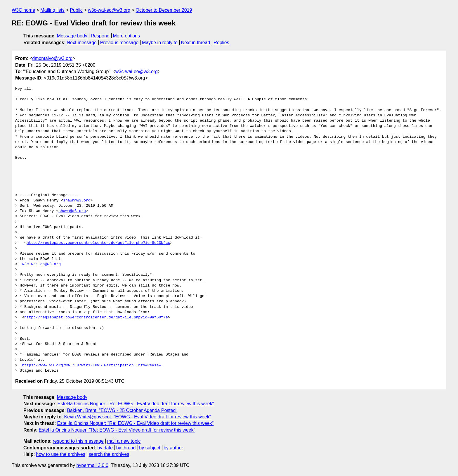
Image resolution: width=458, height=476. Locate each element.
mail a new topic (124, 441)
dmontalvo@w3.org (52, 58)
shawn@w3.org (77, 201)
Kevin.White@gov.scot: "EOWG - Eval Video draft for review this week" (138, 417)
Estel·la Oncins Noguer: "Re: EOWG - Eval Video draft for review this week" (136, 404)
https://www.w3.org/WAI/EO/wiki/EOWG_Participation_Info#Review (91, 365)
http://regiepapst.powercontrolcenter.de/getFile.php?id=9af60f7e (96, 318)
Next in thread (196, 43)
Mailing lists (52, 10)
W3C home (23, 10)
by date (105, 448)
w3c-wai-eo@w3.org (109, 10)
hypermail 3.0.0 (92, 465)
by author (173, 448)
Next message (82, 43)
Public (76, 10)
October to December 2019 (164, 10)
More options (127, 36)
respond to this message (78, 441)
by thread (126, 448)
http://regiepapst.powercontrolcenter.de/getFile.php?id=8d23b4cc (98, 243)
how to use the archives (61, 454)
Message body (72, 36)
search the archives (109, 454)
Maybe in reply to (160, 43)
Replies (221, 43)
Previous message (119, 43)
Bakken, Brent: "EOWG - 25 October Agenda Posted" (122, 410)
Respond (100, 36)
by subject (150, 448)
